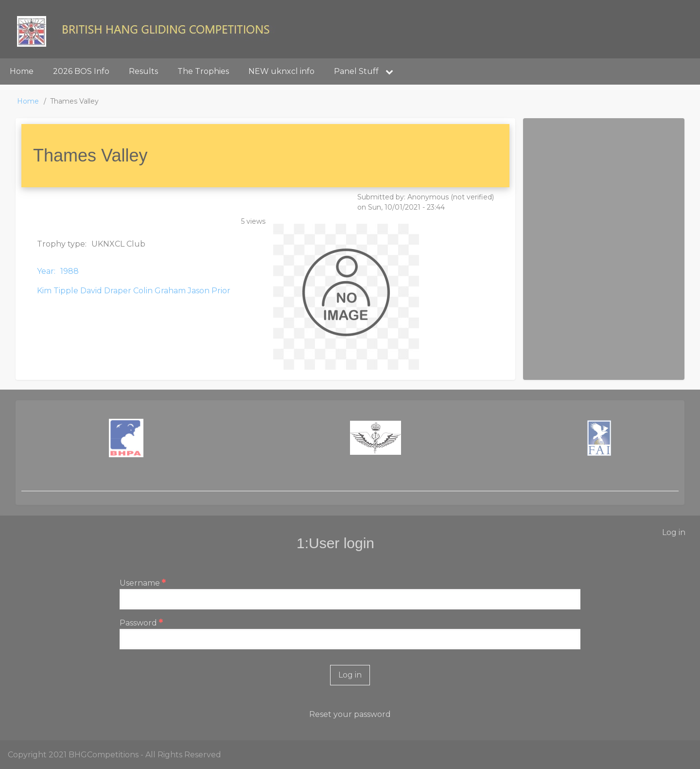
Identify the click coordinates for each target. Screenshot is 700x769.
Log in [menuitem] (674, 532)
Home (28, 101)
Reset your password (350, 714)
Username (140, 583)
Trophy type (61, 244)
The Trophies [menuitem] (203, 71)
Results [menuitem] (143, 71)
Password (138, 623)
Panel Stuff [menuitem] (367, 72)
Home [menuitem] (22, 71)
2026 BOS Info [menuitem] (81, 71)
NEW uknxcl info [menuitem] (281, 71)
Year (45, 271)
